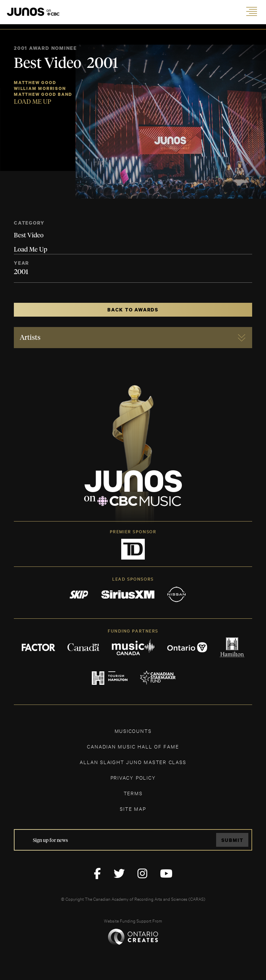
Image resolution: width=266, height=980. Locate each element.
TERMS (133, 793)
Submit (232, 840)
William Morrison (40, 88)
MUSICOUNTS (133, 731)
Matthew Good (35, 83)
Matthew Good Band (43, 94)
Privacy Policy (133, 777)
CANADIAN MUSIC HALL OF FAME (133, 746)
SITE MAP (133, 809)
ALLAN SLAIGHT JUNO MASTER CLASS (133, 762)
